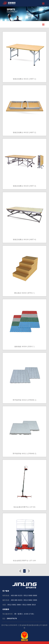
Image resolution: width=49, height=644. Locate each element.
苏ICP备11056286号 (9, 625)
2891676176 (12, 619)
